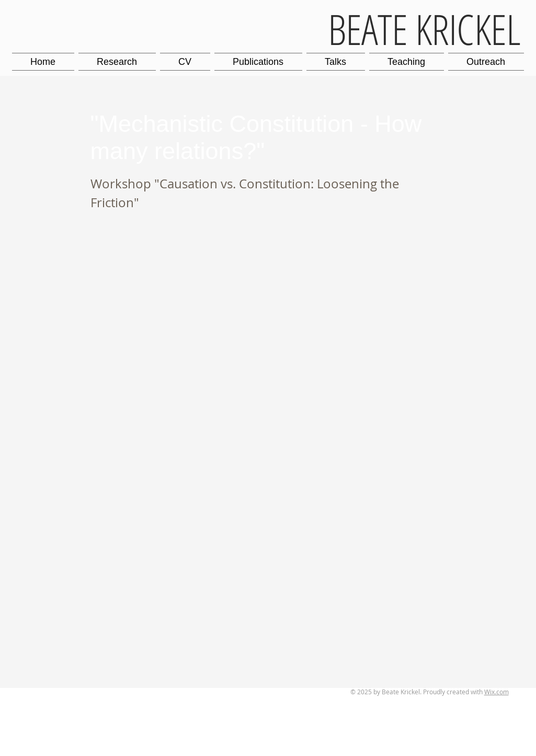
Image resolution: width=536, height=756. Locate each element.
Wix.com (497, 692)
